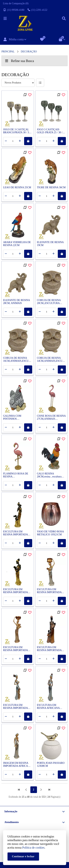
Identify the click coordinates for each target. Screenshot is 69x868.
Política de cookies (33, 848)
